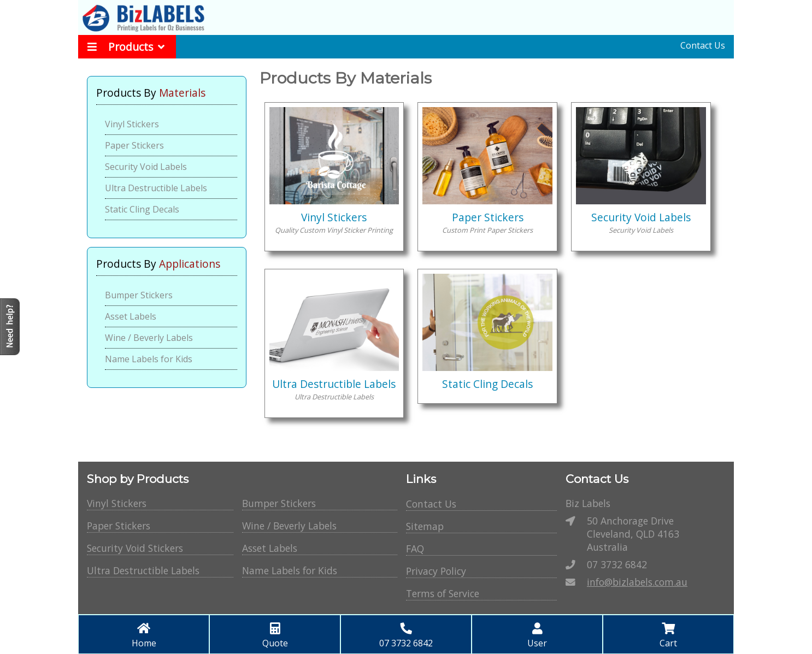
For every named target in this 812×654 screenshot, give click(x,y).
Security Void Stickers (135, 548)
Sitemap (425, 526)
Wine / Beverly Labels (149, 338)
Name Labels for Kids (149, 359)
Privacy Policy (436, 571)
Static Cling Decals (142, 209)
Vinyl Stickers (132, 124)
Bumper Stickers (139, 295)
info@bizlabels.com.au (637, 582)
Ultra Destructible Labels (156, 188)
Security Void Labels (146, 167)
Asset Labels (131, 316)
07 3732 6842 (617, 564)
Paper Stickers (134, 145)
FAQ (415, 549)
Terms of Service (443, 593)
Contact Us (703, 45)
